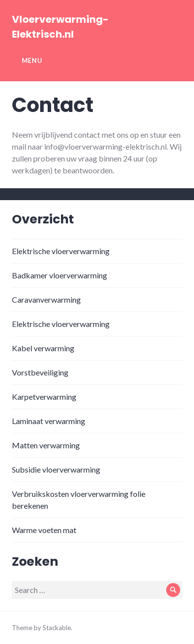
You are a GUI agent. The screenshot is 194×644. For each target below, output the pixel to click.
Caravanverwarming (46, 299)
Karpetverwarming (44, 397)
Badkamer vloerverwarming (60, 275)
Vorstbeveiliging (40, 372)
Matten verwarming (46, 445)
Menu (32, 60)
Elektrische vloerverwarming (61, 251)
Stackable (57, 628)
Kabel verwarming (43, 348)
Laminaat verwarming (49, 421)
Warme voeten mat (44, 530)
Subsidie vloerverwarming (56, 469)
